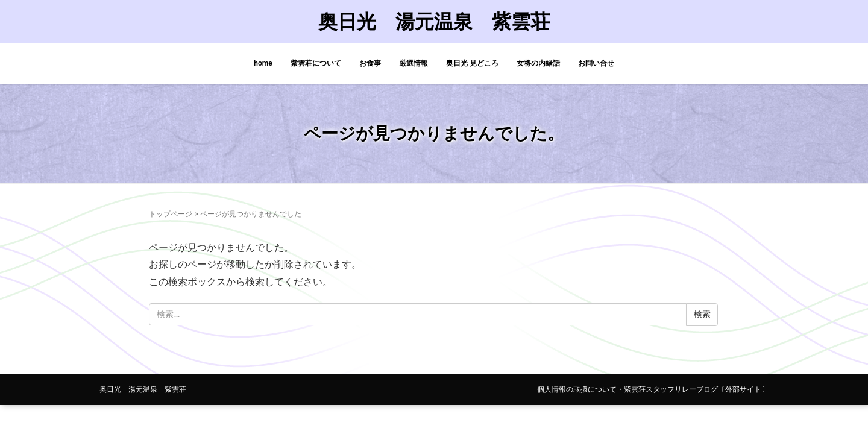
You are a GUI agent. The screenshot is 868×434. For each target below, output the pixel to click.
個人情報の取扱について (577, 389)
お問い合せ (596, 63)
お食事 (370, 63)
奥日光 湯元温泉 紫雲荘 (434, 22)
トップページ (171, 214)
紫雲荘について (316, 63)
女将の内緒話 (538, 63)
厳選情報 (414, 63)
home (263, 63)
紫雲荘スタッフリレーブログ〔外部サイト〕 (696, 389)
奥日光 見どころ (472, 63)
